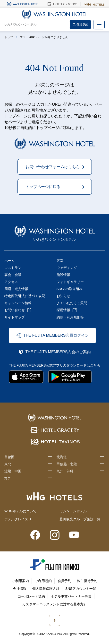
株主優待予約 (87, 581)
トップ (9, 37)
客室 (60, 261)
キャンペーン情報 (18, 303)
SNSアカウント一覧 (81, 589)
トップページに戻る (43, 187)
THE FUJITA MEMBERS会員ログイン (56, 335)
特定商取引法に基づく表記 (25, 296)
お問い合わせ (15, 310)
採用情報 (63, 310)
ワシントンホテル (73, 511)
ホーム (9, 261)
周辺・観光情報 (16, 289)
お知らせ (63, 296)
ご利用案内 (20, 581)
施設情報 (63, 275)
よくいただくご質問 (72, 303)
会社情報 (20, 589)
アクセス (11, 282)
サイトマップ (15, 317)
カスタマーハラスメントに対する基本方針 (55, 604)
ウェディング (67, 268)
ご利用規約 (43, 581)
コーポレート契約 (31, 596)
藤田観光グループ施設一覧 (80, 519)
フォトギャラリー (70, 282)
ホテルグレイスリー (20, 519)
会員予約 (64, 581)
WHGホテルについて (20, 511)
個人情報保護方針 (46, 589)
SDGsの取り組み (70, 289)
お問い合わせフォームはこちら (53, 167)
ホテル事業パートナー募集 (71, 596)
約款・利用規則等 (70, 317)
